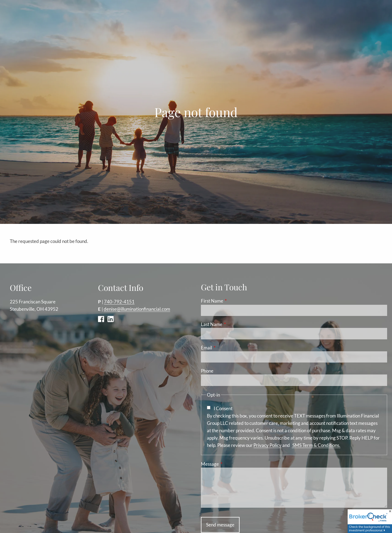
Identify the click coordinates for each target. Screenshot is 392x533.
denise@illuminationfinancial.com (137, 309)
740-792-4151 (119, 302)
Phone (207, 371)
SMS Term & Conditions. (316, 445)
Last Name (233, 325)
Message (231, 464)
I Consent (223, 408)
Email (228, 348)
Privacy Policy (267, 445)
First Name (233, 301)
